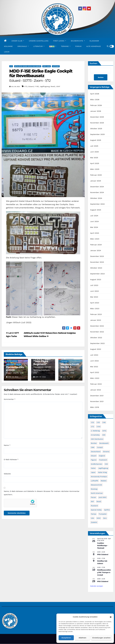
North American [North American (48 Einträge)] (97, 493)
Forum (78, 46)
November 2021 (97, 402)
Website (7, 474)
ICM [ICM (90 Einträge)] (106, 464)
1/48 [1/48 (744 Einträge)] (104, 423)
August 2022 (96, 349)
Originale (23, 46)
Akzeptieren (66, 638)
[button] (111, 617)
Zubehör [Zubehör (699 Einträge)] (94, 522)
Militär (19, 364)
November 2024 (97, 193)
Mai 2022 (94, 367)
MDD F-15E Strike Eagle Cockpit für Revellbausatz (41, 76)
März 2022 (95, 378)
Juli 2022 (94, 355)
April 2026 (95, 94)
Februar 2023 (96, 314)
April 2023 (95, 303)
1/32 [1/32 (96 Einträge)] (92, 423)
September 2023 (97, 274)
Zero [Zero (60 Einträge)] (105, 518)
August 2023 (96, 280)
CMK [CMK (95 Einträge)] (93, 447)
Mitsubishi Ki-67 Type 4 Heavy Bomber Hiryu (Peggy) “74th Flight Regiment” (43, 361)
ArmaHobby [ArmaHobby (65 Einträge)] (95, 435)
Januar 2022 (96, 390)
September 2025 (97, 134)
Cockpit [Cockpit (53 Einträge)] (100, 447)
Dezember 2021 (97, 396)
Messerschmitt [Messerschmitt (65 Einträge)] (96, 485)
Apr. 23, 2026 (41, 377)
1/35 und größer (12, 361)
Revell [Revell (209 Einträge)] (99, 502)
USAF (58, 86)
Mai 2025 (94, 158)
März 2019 (95, 407)
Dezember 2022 (97, 326)
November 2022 (97, 332)
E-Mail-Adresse (11, 459)
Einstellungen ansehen (101, 638)
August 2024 (96, 210)
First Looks (60, 41)
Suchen (93, 63)
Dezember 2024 (97, 187)
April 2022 (95, 372)
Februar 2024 (96, 245)
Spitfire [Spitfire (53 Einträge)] (107, 510)
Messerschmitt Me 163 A (70, 368)
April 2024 (95, 233)
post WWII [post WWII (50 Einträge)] (103, 497)
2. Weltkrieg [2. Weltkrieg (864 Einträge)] (95, 431)
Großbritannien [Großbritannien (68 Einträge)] (97, 464)
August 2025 (96, 140)
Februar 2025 (96, 175)
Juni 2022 (94, 361)
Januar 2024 (96, 251)
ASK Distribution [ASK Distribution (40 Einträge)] (97, 439)
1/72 (11, 66)
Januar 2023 (96, 320)
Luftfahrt (56, 66)
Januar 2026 (96, 111)
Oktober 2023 (96, 268)
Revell (53, 86)
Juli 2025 (94, 146)
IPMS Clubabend (103, 555)
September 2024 (97, 204)
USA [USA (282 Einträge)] (92, 518)
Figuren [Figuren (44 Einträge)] (94, 460)
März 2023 (95, 309)
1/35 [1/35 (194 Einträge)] (98, 423)
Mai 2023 (94, 297)
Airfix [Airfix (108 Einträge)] (104, 431)
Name (7, 445)
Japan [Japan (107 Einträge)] (93, 472)
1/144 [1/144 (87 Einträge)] (98, 427)
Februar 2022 (96, 384)
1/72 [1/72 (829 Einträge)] (92, 427)
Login (7, 52)
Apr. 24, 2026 (13, 377)
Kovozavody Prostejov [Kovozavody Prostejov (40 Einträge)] (99, 477)
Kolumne (8, 46)
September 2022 (97, 343)
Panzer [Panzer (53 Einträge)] (93, 497)
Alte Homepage (94, 46)
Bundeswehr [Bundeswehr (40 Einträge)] (104, 443)
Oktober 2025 (96, 129)
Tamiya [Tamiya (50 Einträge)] (94, 514)
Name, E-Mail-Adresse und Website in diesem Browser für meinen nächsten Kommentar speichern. (42, 493)
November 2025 (97, 123)
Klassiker (94, 41)
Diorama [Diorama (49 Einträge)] (106, 452)
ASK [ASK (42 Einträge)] (104, 435)
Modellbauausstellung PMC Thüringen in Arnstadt (104, 573)
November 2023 (97, 262)
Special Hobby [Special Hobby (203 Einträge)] (96, 510)
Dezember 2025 (97, 117)
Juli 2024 (94, 216)
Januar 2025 (96, 181)
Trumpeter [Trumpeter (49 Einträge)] (103, 514)
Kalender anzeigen (97, 586)
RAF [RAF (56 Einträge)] (92, 502)
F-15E (37, 86)
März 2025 (95, 169)
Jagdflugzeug (45, 86)
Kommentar (10, 399)
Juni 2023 (94, 291)
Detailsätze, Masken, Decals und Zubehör (28, 66)
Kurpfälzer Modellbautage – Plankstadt (103, 546)
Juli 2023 (94, 285)
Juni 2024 (94, 222)
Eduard (31, 86)
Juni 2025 (94, 152)
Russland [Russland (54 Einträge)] (94, 506)
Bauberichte (78, 41)
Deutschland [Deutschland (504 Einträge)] (96, 452)
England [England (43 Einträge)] (102, 456)
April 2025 (95, 163)
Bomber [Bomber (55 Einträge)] (94, 443)
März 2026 (95, 100)
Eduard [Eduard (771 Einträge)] (94, 456)
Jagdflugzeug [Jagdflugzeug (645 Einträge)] (103, 468)
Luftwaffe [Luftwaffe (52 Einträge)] (95, 481)
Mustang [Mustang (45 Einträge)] (94, 489)
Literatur (39, 46)
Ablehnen (82, 638)
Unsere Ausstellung (39, 41)
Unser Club (18, 41)
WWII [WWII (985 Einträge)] (99, 518)
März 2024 (95, 239)
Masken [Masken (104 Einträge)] (104, 481)
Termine (66, 46)
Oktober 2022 (96, 338)
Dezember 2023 (97, 256)
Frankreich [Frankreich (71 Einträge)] (103, 460)
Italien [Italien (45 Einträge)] (93, 468)
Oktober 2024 (96, 198)
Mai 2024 (94, 227)
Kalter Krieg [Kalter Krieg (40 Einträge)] (102, 472)
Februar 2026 (96, 105)
